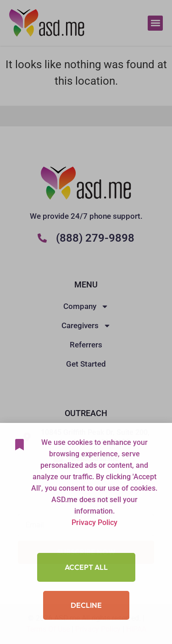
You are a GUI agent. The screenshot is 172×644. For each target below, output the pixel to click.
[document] (86, 322)
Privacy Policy (94, 541)
